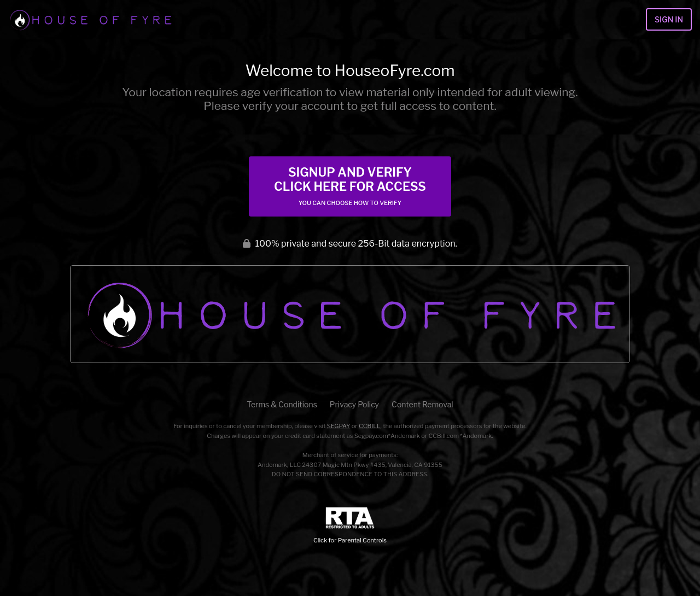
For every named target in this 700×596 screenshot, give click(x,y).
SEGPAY (339, 426)
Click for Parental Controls (350, 526)
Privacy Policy (354, 404)
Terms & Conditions (282, 404)
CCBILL (370, 426)
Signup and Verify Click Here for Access (350, 186)
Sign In (669, 19)
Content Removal (422, 404)
